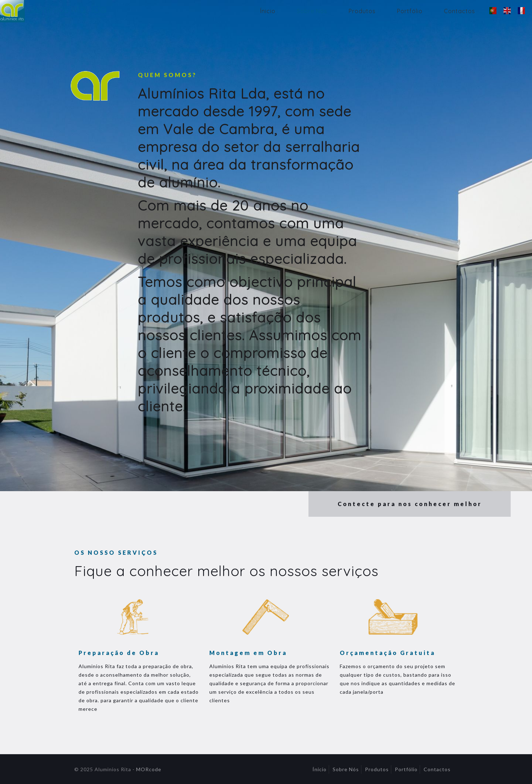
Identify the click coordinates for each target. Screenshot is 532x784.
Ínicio (319, 769)
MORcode (149, 769)
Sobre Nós (346, 769)
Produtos (377, 769)
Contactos (437, 769)
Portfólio (406, 769)
